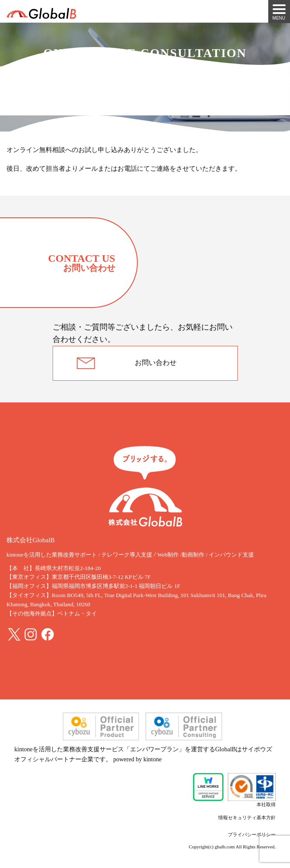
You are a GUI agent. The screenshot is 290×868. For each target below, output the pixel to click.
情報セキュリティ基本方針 (247, 817)
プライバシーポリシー (252, 834)
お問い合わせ (156, 363)
